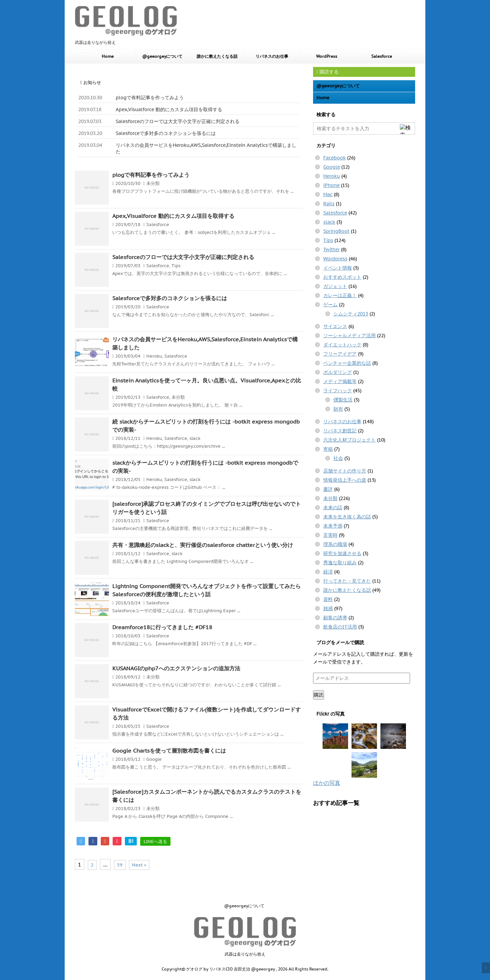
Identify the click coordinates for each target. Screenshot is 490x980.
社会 (338, 458)
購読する (328, 72)
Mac (328, 194)
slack (195, 438)
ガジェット (335, 286)
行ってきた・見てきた (347, 581)
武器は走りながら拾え (245, 954)
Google (154, 759)
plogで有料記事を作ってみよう (150, 98)
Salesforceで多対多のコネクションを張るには (166, 133)
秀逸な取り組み (340, 563)
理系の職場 (335, 544)
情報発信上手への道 (345, 480)
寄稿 (328, 449)
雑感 (328, 608)
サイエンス (335, 326)
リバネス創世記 (340, 431)
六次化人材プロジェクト (349, 440)
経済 (328, 572)
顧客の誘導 (335, 618)
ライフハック (338, 391)
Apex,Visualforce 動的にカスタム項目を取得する (169, 109)
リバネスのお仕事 (272, 56)
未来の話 (333, 508)
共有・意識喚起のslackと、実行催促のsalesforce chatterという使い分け (203, 545)
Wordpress (335, 259)
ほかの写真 (327, 783)
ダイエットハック (342, 345)
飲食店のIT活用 (340, 627)
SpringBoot (336, 231)
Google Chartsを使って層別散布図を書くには (169, 751)
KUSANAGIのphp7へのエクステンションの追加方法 (176, 668)
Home (108, 56)
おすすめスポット (342, 277)
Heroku (154, 356)
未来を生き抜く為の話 (347, 517)
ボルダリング (338, 372)
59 (120, 865)
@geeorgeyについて (162, 56)
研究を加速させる (342, 553)
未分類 (153, 183)
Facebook (334, 158)
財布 (338, 409)
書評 (328, 489)
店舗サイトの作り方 (345, 471)
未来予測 (333, 526)
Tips (176, 266)
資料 (328, 599)
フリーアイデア (340, 354)
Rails (329, 204)
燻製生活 (343, 400)
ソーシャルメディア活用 (349, 336)
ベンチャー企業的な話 (347, 363)
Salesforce (382, 56)
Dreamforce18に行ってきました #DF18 (162, 627)
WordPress (327, 56)
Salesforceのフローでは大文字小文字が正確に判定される (178, 121)
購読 (318, 695)
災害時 (330, 535)
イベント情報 (338, 268)
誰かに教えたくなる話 (217, 56)
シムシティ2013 (351, 314)
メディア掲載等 (340, 381)
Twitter (331, 250)
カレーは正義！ (340, 295)
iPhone (331, 185)
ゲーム (330, 305)
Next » (139, 865)
